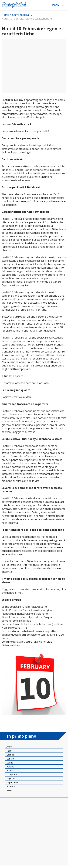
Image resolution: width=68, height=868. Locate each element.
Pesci (9, 790)
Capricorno (12, 782)
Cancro (10, 759)
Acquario (11, 786)
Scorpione (11, 775)
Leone (9, 763)
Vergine (10, 767)
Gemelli (10, 755)
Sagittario (11, 778)
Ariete (9, 747)
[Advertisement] (34, 66)
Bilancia (10, 771)
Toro (9, 751)
